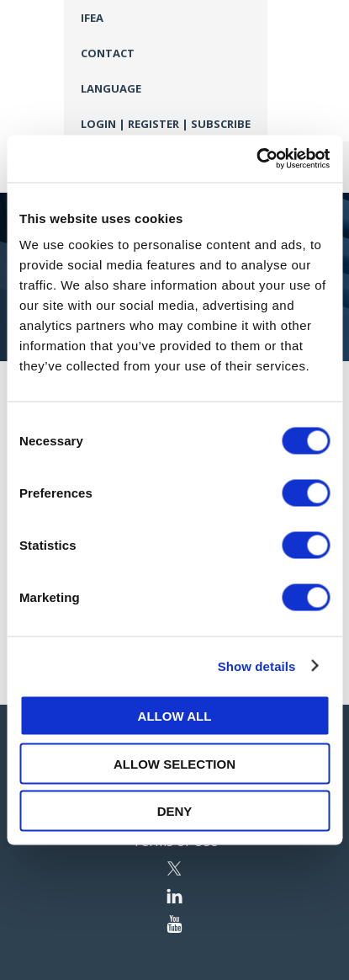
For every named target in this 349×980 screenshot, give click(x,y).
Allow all (175, 716)
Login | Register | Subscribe (166, 124)
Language (111, 88)
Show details (257, 666)
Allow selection (174, 763)
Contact (108, 53)
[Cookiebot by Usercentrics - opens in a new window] (256, 159)
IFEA (92, 18)
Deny (175, 811)
